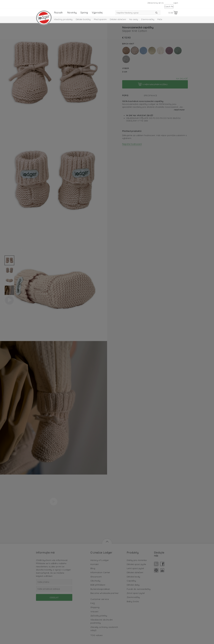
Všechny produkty (63, 19)
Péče (160, 19)
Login (176, 3)
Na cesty (134, 19)
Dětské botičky (83, 19)
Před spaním (100, 19)
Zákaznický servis (156, 3)
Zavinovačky (148, 19)
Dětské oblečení (118, 19)
